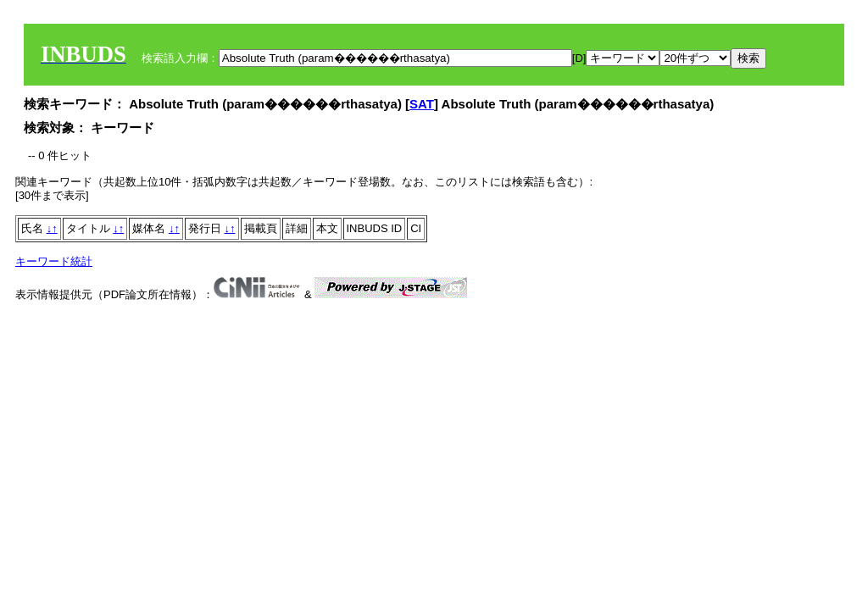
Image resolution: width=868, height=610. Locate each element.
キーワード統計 (54, 261)
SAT (422, 104)
